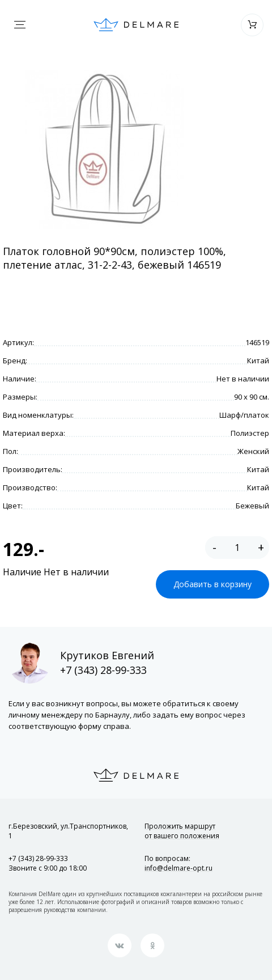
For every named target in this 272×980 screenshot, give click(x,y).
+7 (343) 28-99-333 (103, 670)
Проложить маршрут (182, 831)
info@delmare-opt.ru (178, 868)
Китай (258, 360)
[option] (105, 150)
